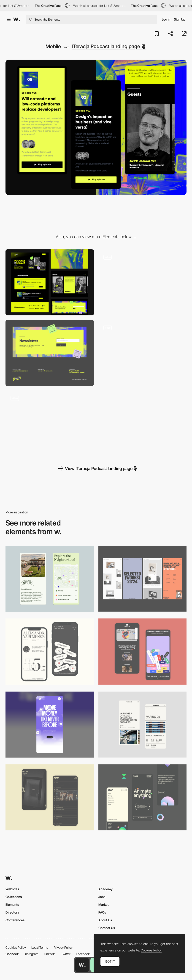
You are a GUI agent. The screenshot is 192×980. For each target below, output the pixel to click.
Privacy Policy (63, 947)
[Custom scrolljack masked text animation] (50, 424)
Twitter (66, 954)
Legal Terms (40, 947)
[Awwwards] (17, 19)
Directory (12, 912)
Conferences (15, 920)
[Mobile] (143, 579)
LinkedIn (50, 954)
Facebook (83, 954)
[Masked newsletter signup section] (50, 353)
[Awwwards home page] (82, 965)
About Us (105, 920)
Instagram (31, 954)
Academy (105, 889)
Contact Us (107, 928)
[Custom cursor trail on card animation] (143, 353)
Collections (14, 897)
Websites (12, 889)
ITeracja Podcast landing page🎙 (109, 46)
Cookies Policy (16, 947)
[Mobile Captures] (143, 651)
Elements (12, 905)
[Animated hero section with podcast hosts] (143, 282)
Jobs (102, 897)
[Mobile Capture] (50, 797)
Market (104, 905)
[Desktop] (50, 282)
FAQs (102, 912)
